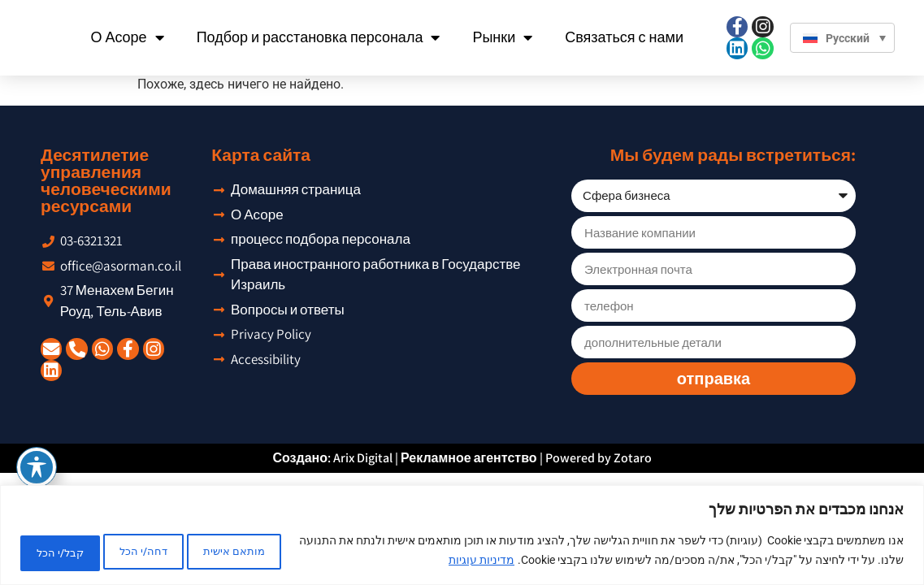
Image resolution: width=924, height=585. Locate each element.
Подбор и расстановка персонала (319, 37)
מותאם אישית (282, 552)
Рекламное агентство (469, 458)
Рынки (503, 37)
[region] (462, 537)
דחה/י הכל (172, 552)
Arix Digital (363, 458)
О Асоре (128, 37)
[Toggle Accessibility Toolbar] (37, 467)
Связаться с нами (624, 37)
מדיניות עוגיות (425, 561)
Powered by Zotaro (599, 458)
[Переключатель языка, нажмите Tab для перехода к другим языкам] (842, 37)
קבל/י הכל (69, 552)
